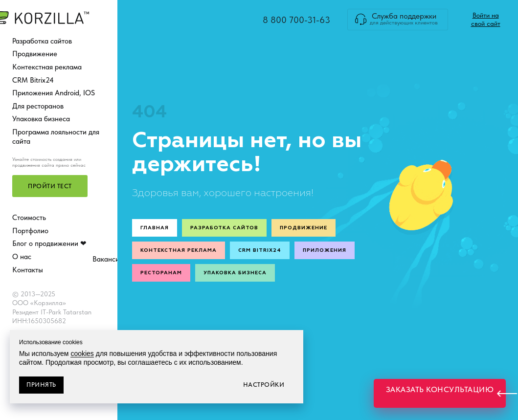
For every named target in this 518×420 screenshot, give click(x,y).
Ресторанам (161, 273)
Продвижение (35, 54)
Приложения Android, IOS (54, 93)
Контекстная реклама (47, 67)
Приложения (325, 250)
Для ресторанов (38, 106)
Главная (155, 228)
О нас (22, 257)
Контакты (28, 270)
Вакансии (108, 259)
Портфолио (30, 231)
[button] (50, 186)
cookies (82, 354)
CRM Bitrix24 (33, 80)
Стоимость (29, 218)
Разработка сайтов (42, 41)
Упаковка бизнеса (41, 119)
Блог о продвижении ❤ (49, 243)
